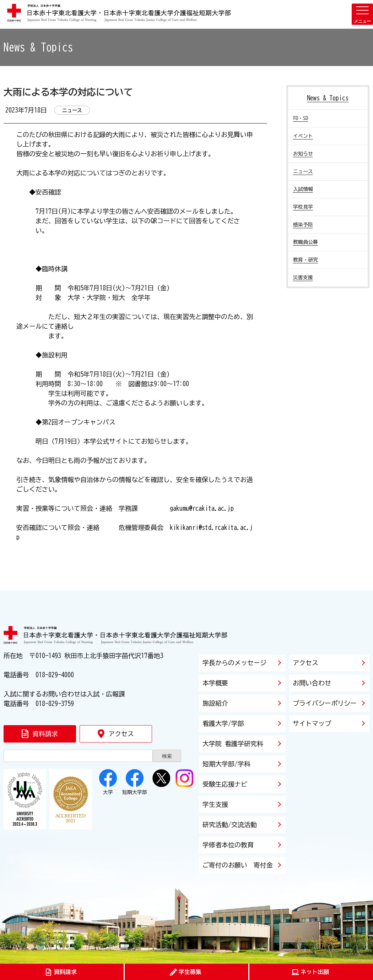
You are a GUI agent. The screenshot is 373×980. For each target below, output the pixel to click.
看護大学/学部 (223, 723)
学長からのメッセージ (234, 663)
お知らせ (303, 154)
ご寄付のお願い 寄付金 (238, 865)
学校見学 (303, 207)
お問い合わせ (312, 683)
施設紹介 (215, 703)
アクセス (306, 663)
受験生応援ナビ (225, 784)
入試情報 (303, 189)
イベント (303, 136)
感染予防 (303, 225)
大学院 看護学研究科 (233, 744)
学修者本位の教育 (228, 845)
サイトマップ (312, 723)
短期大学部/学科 (226, 764)
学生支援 (215, 804)
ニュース (303, 171)
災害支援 (303, 278)
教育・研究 (306, 260)
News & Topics (328, 98)
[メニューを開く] (362, 14)
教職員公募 (306, 242)
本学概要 (215, 683)
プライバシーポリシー (325, 703)
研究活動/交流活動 (230, 825)
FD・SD (301, 118)
